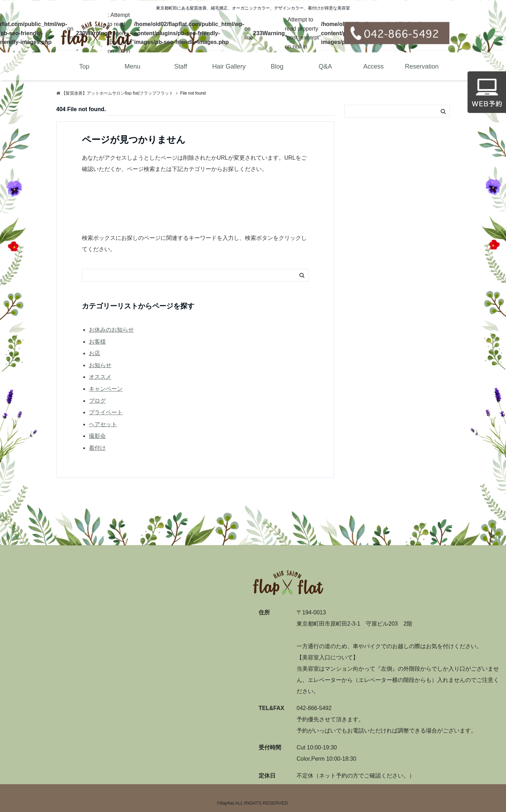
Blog (277, 66)
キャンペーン (106, 389)
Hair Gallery (229, 66)
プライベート (106, 412)
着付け (97, 448)
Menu (132, 66)
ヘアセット (103, 424)
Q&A (325, 66)
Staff (181, 66)
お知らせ (100, 365)
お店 (95, 353)
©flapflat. (226, 803)
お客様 (97, 342)
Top (84, 66)
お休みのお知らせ (111, 330)
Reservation (422, 66)
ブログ (97, 401)
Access (374, 66)
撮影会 (97, 436)
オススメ (100, 377)
